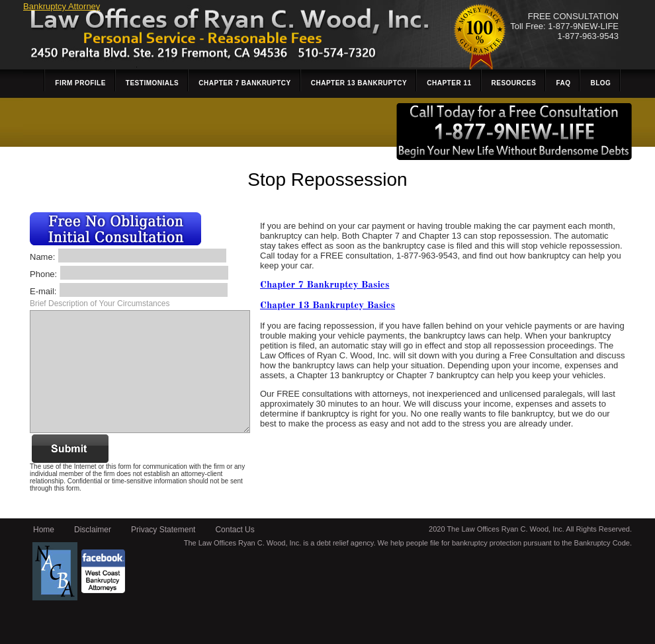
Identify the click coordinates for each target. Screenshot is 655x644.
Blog (600, 83)
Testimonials (152, 83)
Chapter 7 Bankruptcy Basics (325, 285)
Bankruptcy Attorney (62, 6)
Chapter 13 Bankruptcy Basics (327, 306)
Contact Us (235, 530)
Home (44, 530)
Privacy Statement (163, 530)
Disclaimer (93, 530)
